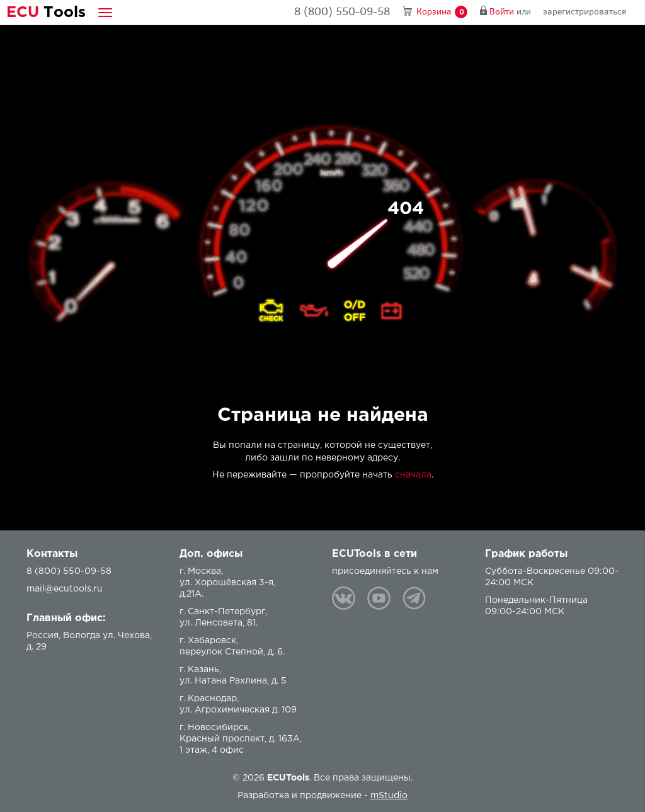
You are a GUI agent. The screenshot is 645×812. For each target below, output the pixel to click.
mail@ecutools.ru (65, 589)
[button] (105, 12)
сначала (413, 475)
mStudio (389, 796)
